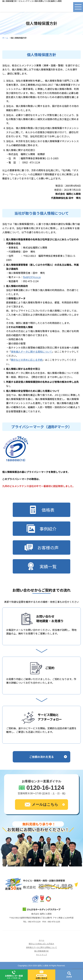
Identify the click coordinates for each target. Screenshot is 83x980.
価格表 (42, 510)
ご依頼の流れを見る (41, 757)
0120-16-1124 (45, 788)
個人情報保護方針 (41, 951)
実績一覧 (42, 566)
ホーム (5, 38)
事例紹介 (42, 529)
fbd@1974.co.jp (32, 277)
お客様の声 (42, 547)
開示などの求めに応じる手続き (41, 944)
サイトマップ (41, 955)
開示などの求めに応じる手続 (27, 360)
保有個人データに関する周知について (32, 352)
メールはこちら (41, 805)
